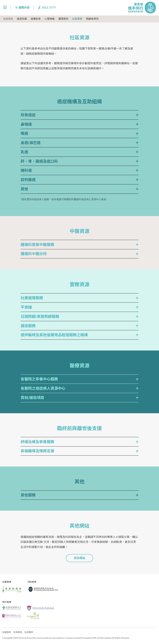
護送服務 (28, 326)
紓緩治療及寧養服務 (37, 442)
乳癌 (24, 152)
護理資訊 (63, 19)
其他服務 (28, 495)
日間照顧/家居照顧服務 (40, 317)
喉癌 (24, 134)
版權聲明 (7, 632)
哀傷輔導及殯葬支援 (37, 451)
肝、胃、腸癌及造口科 (39, 161)
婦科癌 (26, 171)
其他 (24, 189)
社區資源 (77, 19)
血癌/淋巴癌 (31, 143)
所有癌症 (28, 115)
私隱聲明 (29, 632)
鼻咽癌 (26, 124)
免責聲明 (18, 632)
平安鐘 (26, 307)
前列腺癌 (28, 180)
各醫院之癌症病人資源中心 (43, 388)
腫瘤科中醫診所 (34, 254)
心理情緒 (50, 19)
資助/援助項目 (32, 398)
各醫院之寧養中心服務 (39, 379)
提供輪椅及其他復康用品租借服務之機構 (54, 335)
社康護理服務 (32, 298)
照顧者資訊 (92, 19)
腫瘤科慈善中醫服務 (37, 245)
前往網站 (79, 558)
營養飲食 (36, 19)
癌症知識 (22, 19)
